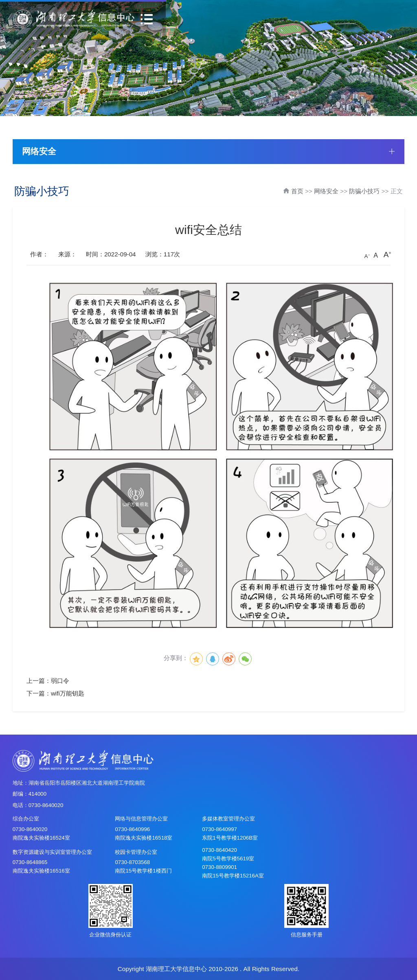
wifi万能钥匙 (68, 693)
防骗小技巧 (364, 191)
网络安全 (326, 191)
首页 (297, 191)
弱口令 (60, 681)
